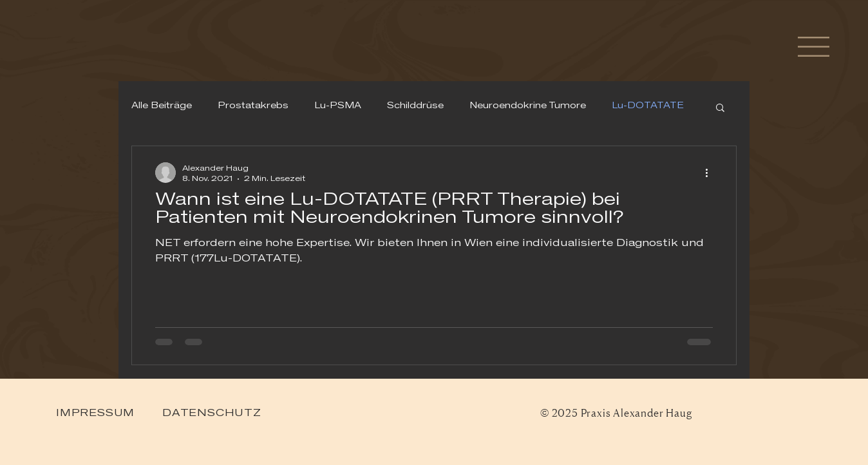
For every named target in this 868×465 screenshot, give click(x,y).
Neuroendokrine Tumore (528, 106)
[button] (814, 47)
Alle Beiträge (162, 106)
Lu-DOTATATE (648, 106)
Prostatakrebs (253, 106)
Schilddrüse (415, 106)
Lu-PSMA (338, 106)
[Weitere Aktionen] (711, 173)
